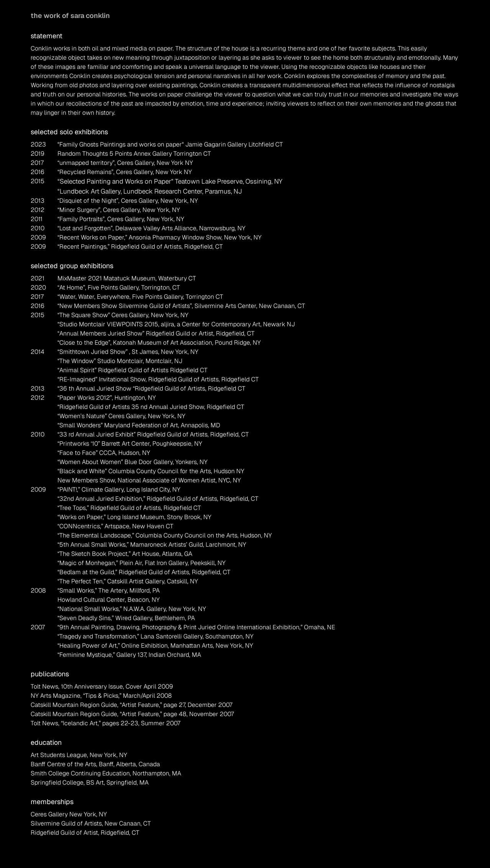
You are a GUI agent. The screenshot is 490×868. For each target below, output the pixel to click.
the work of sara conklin (70, 15)
